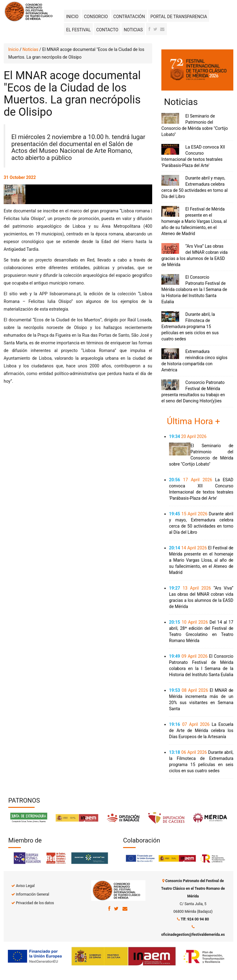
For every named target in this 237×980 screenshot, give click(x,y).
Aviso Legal (25, 886)
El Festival (78, 30)
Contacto (107, 30)
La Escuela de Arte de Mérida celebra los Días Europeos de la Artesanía (201, 730)
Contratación (129, 17)
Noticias (133, 30)
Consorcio (96, 17)
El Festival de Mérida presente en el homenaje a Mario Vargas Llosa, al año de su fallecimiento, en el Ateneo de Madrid (194, 221)
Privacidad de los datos (35, 903)
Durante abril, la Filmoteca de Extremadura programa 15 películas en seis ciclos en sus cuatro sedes (190, 327)
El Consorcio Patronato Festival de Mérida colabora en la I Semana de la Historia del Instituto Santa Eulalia (194, 289)
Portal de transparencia (179, 17)
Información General (32, 894)
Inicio (72, 17)
